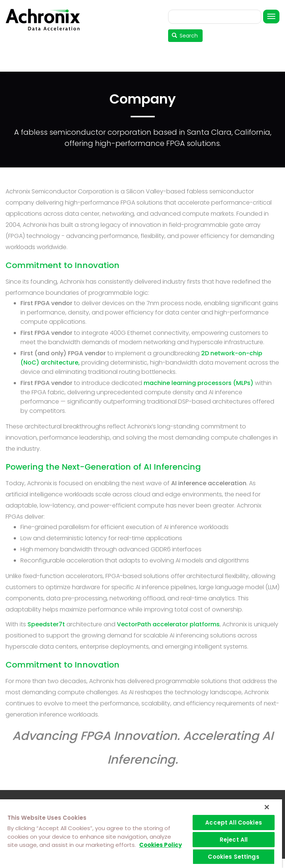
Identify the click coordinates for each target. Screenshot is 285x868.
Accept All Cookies (234, 823)
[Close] (267, 807)
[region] (141, 834)
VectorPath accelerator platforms (168, 624)
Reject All (234, 840)
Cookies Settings (233, 857)
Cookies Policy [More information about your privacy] (160, 845)
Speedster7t (46, 624)
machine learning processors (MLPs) (199, 383)
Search (185, 36)
